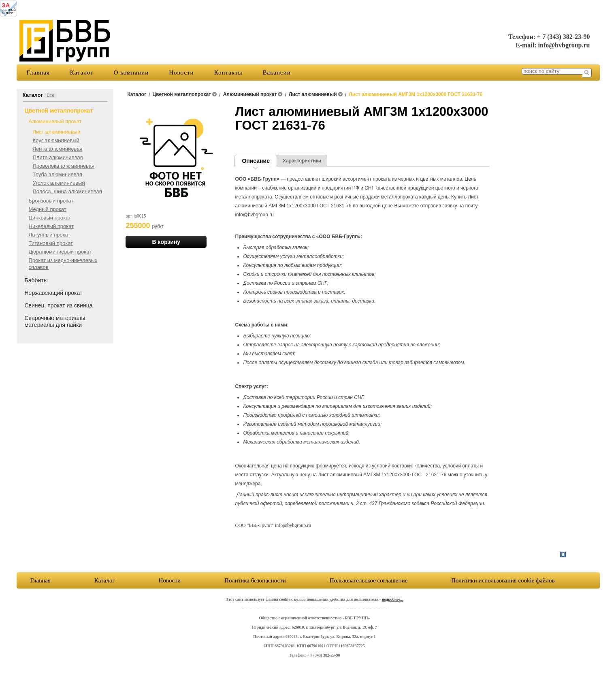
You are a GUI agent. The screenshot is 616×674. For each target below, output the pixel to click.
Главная (38, 73)
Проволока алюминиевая (64, 166)
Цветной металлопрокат (59, 111)
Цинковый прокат (50, 218)
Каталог (82, 73)
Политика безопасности (255, 580)
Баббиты (36, 280)
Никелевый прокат (51, 226)
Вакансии (277, 73)
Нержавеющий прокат (54, 293)
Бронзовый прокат (51, 201)
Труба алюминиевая (58, 174)
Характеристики (302, 161)
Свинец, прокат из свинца (59, 305)
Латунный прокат (50, 235)
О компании (131, 73)
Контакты (228, 73)
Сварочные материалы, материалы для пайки (56, 321)
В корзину (166, 242)
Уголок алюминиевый (59, 183)
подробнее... (393, 599)
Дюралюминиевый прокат (60, 252)
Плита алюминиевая (58, 157)
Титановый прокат (51, 243)
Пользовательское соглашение (369, 580)
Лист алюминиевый (57, 132)
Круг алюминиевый (56, 140)
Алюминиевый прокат (55, 121)
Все (50, 95)
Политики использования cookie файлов (503, 580)
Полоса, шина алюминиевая (67, 191)
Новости (181, 73)
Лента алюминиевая (58, 149)
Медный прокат (48, 209)
